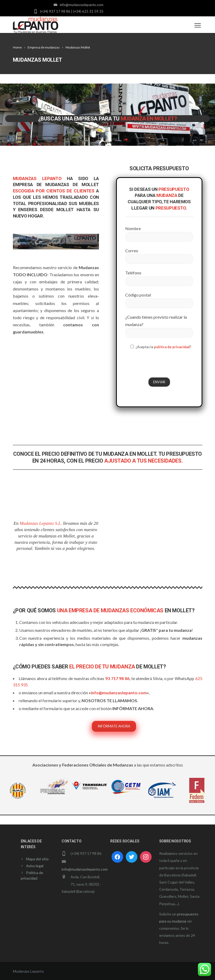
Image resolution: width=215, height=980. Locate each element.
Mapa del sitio (37, 859)
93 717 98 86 (117, 678)
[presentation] (165, 364)
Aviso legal (35, 866)
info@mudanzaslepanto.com (119, 693)
